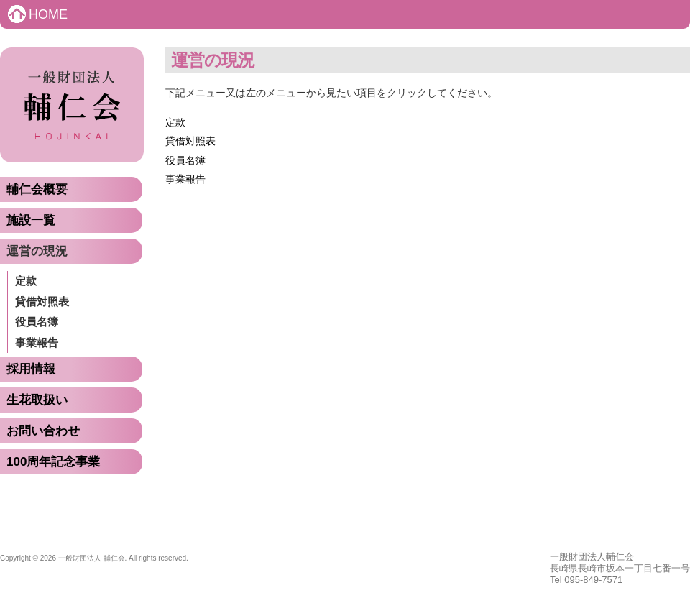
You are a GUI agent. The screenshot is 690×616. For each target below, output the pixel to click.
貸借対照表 (42, 302)
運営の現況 (37, 251)
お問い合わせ (43, 431)
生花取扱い (37, 400)
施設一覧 (31, 220)
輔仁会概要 (37, 189)
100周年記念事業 (53, 462)
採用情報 (31, 369)
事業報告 (37, 343)
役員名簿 (37, 322)
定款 (26, 281)
